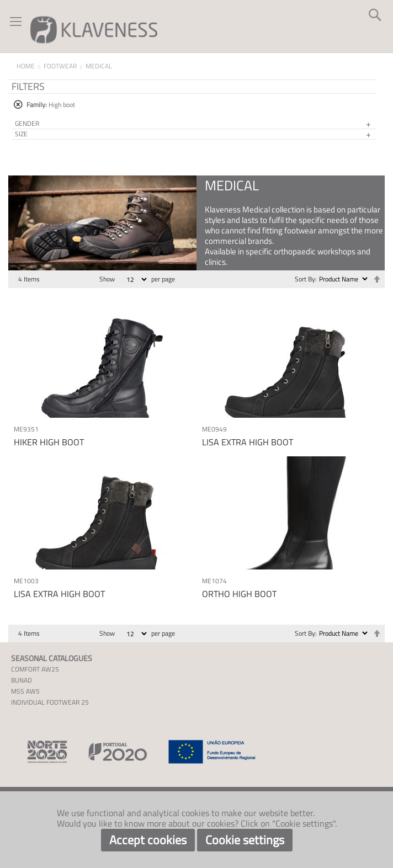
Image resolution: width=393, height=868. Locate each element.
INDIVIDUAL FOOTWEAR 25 (50, 702)
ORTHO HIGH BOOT (239, 594)
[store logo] (94, 29)
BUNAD (22, 680)
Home (26, 66)
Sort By (305, 279)
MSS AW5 (25, 691)
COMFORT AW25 (35, 669)
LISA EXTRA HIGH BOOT (248, 442)
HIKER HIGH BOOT (49, 442)
